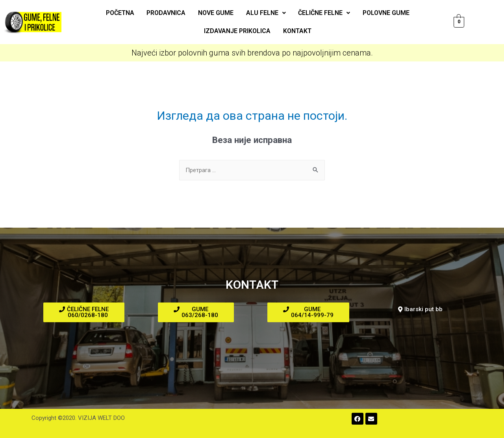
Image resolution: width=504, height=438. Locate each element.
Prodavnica (167, 13)
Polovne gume (384, 13)
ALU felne (266, 13)
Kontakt (297, 31)
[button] (84, 312)
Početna (122, 13)
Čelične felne (323, 13)
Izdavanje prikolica (238, 31)
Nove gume (216, 13)
